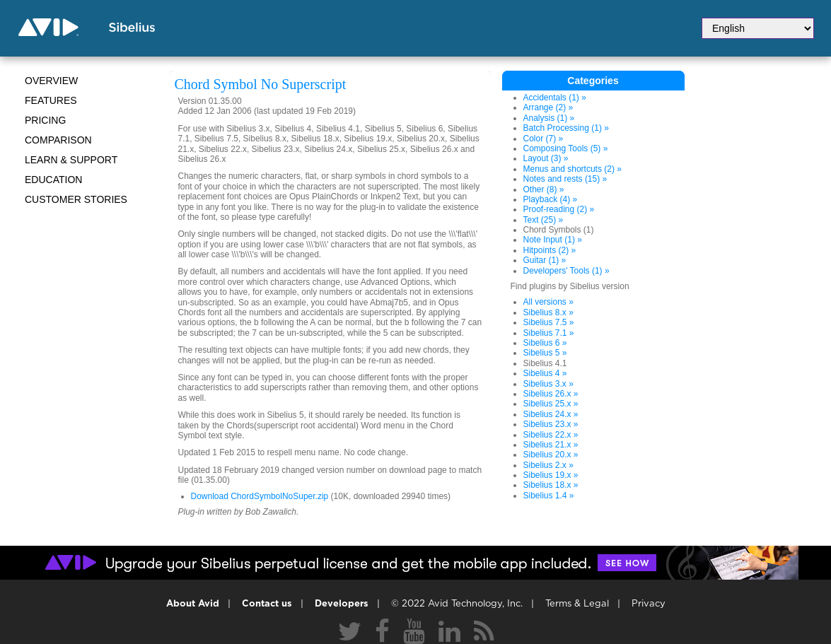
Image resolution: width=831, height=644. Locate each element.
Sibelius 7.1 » (549, 333)
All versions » (548, 302)
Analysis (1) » (549, 118)
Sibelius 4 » (545, 373)
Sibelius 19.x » (551, 475)
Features (51, 100)
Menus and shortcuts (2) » (573, 169)
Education (53, 180)
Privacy (649, 604)
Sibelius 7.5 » (549, 322)
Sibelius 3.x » (548, 384)
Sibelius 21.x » (551, 445)
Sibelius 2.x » (548, 465)
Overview (51, 81)
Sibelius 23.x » (551, 424)
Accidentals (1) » (555, 98)
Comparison (58, 140)
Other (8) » (544, 189)
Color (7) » (544, 139)
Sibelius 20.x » (551, 455)
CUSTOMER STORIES (76, 199)
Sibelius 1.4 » (549, 496)
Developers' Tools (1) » (566, 271)
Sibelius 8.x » (548, 312)
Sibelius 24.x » (551, 414)
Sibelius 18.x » (551, 485)
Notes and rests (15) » (565, 179)
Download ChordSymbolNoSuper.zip (260, 496)
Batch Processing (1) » (566, 128)
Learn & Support (71, 160)
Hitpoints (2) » (550, 250)
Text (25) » (544, 220)
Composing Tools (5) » (566, 148)
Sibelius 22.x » (551, 435)
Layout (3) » (546, 158)
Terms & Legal (577, 604)
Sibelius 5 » (545, 353)
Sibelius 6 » (545, 343)
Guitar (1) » (545, 260)
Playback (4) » (551, 199)
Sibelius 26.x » (551, 394)
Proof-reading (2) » (559, 209)
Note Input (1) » (553, 240)
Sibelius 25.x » (551, 404)
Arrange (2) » (548, 107)
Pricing (45, 120)
